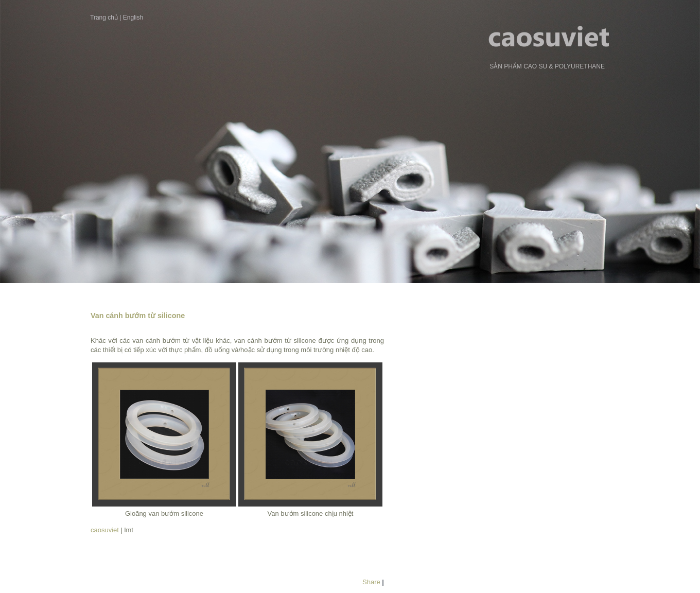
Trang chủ (104, 18)
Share (371, 582)
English (133, 18)
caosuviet (105, 530)
